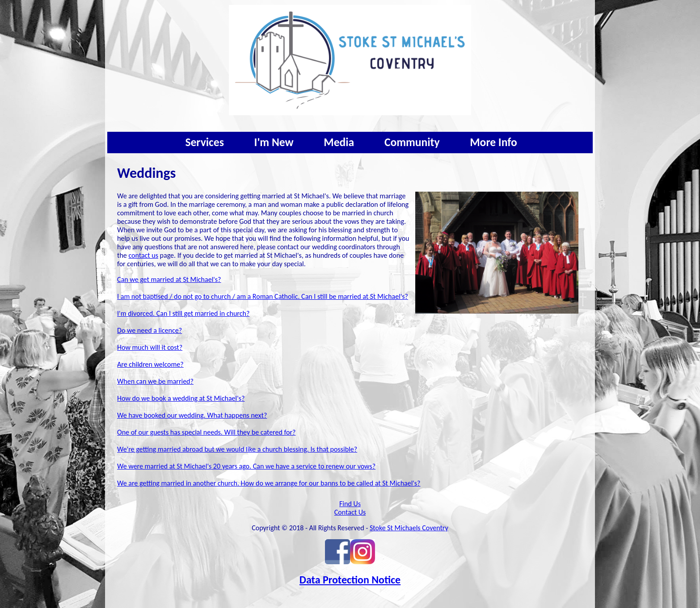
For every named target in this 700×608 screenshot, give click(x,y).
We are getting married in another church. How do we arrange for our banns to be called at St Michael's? (269, 483)
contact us (143, 255)
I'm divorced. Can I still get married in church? (183, 313)
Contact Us (350, 512)
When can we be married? (155, 381)
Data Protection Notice (350, 580)
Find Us (350, 504)
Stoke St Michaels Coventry (409, 528)
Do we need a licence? (150, 330)
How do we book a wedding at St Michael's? (181, 398)
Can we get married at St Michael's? (169, 279)
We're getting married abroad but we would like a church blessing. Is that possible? (237, 449)
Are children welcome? (150, 364)
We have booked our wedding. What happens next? (192, 415)
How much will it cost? (150, 347)
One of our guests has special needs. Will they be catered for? (206, 432)
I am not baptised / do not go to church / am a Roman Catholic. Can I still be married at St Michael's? (263, 296)
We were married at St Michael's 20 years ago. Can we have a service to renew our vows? (246, 466)
